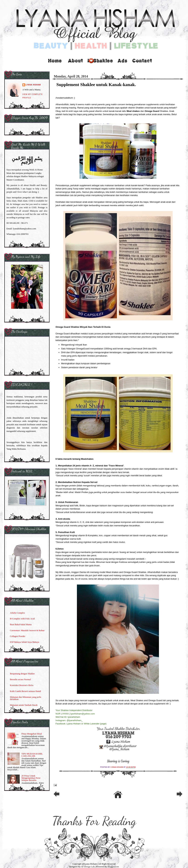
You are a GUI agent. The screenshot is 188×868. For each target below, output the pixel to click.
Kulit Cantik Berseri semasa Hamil (25, 691)
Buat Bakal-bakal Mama (21, 624)
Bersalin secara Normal (20, 679)
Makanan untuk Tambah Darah (24, 705)
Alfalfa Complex (17, 613)
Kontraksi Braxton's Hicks (22, 685)
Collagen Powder (18, 636)
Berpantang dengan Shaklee (22, 674)
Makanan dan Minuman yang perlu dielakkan (26, 698)
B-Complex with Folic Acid (22, 619)
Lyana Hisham (117, 767)
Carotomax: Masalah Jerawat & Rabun (27, 630)
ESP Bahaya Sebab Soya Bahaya (25, 642)
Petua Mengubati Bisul (32, 734)
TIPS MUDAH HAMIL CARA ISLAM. (32, 755)
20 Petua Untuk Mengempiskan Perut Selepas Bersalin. (31, 778)
